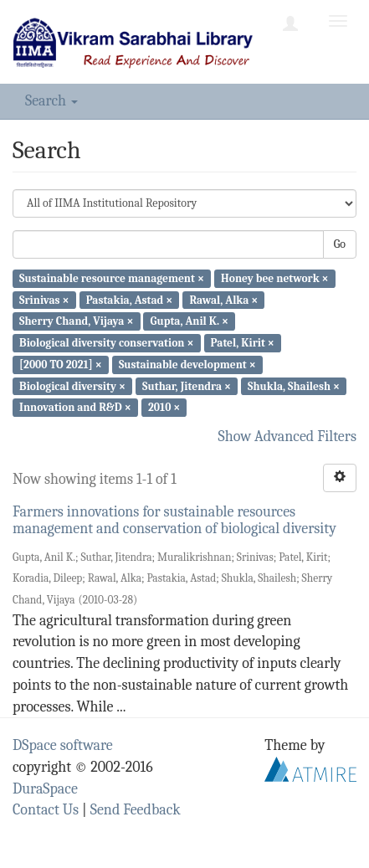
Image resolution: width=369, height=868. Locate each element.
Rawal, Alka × (223, 299)
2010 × (164, 407)
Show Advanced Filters (288, 437)
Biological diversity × (72, 385)
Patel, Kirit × (243, 343)
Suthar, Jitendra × (187, 385)
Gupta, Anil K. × (190, 321)
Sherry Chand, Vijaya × (76, 321)
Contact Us (46, 810)
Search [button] (51, 101)
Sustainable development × (187, 365)
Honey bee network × (275, 278)
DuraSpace (45, 789)
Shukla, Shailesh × (294, 385)
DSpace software (63, 745)
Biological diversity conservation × (106, 343)
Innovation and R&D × (75, 407)
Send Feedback (136, 810)
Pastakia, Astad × (130, 299)
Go (340, 244)
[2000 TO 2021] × (61, 365)
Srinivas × (44, 299)
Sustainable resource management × (112, 278)
